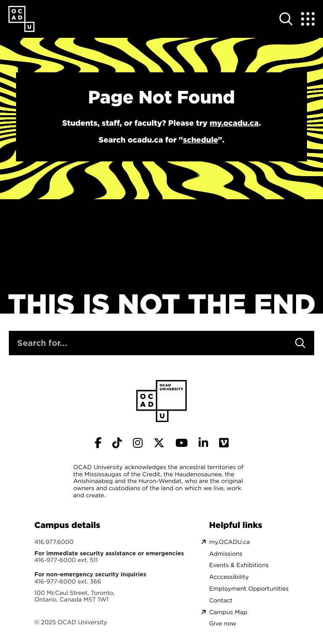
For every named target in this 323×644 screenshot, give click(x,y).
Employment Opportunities (249, 589)
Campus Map (228, 612)
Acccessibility (229, 577)
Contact (221, 600)
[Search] (300, 343)
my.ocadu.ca (234, 123)
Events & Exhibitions (239, 565)
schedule (201, 140)
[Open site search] (286, 19)
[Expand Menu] (308, 19)
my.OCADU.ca (229, 542)
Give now (222, 624)
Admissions (226, 554)
